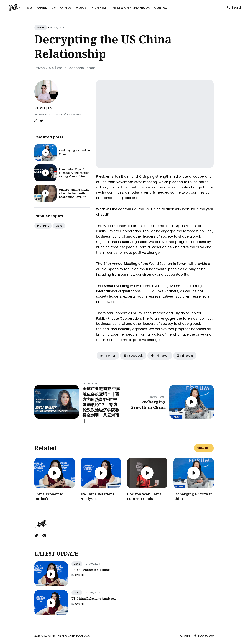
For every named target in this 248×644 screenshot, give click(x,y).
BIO (29, 8)
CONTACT (162, 8)
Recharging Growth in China (74, 152)
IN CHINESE (99, 8)
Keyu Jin (50, 636)
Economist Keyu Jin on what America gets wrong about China (74, 173)
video (41, 28)
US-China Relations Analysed (94, 599)
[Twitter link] (41, 121)
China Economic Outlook (91, 570)
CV (54, 8)
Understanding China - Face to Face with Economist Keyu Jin (74, 193)
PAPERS (42, 8)
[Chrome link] (44, 536)
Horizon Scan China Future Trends (144, 496)
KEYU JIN (43, 108)
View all (204, 448)
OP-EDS (66, 8)
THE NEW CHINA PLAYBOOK (130, 8)
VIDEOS (81, 8)
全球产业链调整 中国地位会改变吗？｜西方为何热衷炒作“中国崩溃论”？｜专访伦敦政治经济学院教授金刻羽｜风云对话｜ (101, 404)
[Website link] (36, 121)
